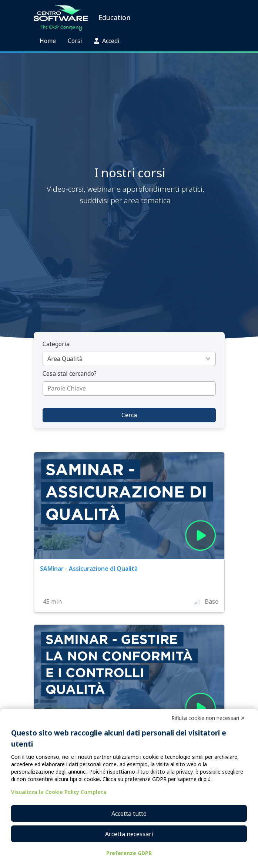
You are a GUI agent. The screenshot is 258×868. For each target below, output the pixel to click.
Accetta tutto (129, 814)
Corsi (75, 41)
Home (48, 41)
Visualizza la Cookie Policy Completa (59, 792)
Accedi (107, 41)
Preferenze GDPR (129, 853)
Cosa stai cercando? (70, 373)
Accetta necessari (129, 834)
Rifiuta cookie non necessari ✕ (208, 718)
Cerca (129, 415)
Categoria (56, 344)
